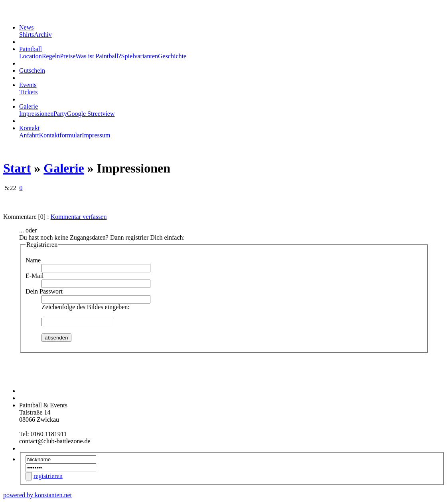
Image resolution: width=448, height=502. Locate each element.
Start (17, 168)
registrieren (48, 476)
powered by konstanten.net (37, 495)
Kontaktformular (61, 135)
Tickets (29, 92)
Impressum (96, 135)
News (26, 27)
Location (31, 56)
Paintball (31, 49)
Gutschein (32, 70)
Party (60, 114)
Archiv (43, 35)
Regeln (51, 56)
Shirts (27, 35)
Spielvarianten (140, 56)
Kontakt (30, 128)
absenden (56, 338)
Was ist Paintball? (98, 56)
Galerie (29, 106)
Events (28, 85)
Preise (68, 56)
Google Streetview (91, 114)
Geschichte (172, 56)
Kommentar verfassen (79, 217)
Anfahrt (29, 135)
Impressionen (36, 114)
